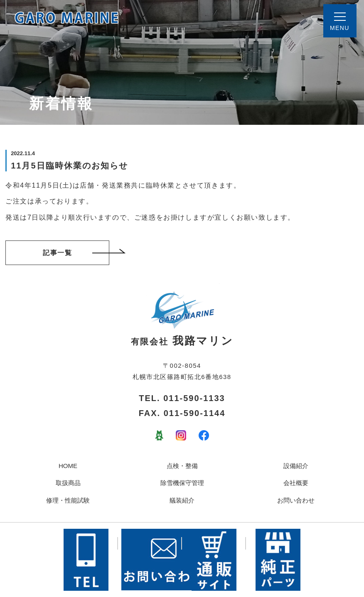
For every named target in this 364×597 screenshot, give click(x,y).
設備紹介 (296, 466)
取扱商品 (68, 483)
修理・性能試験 (68, 500)
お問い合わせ (296, 500)
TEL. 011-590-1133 (182, 398)
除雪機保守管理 (182, 483)
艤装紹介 (182, 500)
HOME (68, 466)
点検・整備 (182, 466)
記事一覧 (76, 253)
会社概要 (296, 483)
